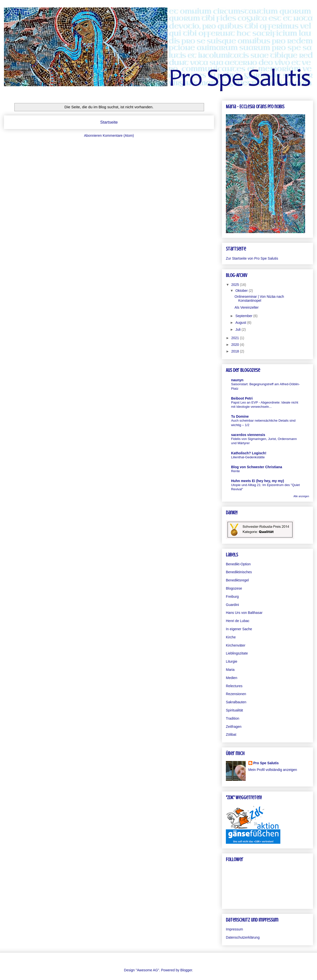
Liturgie (232, 661)
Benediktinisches (239, 572)
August (241, 323)
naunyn (237, 380)
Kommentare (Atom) (118, 136)
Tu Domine (240, 416)
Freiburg (232, 597)
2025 (236, 285)
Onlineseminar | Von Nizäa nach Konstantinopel (259, 299)
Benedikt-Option (238, 564)
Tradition (233, 718)
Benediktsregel (237, 580)
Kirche (231, 637)
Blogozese (234, 588)
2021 (236, 338)
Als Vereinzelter (247, 307)
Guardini (232, 605)
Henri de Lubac (238, 621)
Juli (238, 329)
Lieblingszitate (237, 653)
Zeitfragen (234, 727)
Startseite (109, 122)
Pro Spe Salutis (266, 763)
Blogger (186, 970)
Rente (235, 471)
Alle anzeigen (301, 496)
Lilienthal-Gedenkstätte (248, 457)
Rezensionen (236, 694)
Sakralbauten (236, 702)
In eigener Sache (239, 629)
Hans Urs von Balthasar (244, 613)
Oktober (242, 291)
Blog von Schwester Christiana (257, 467)
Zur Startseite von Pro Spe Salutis (252, 258)
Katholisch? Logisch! (249, 453)
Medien (232, 678)
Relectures (234, 686)
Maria (230, 670)
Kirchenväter (236, 645)
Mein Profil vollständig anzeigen (273, 770)
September (244, 316)
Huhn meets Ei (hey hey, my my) (258, 481)
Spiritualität (234, 710)
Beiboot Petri (242, 398)
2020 (236, 345)
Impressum (234, 929)
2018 (236, 351)
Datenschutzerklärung (243, 937)
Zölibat (231, 735)
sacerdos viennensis (248, 435)
